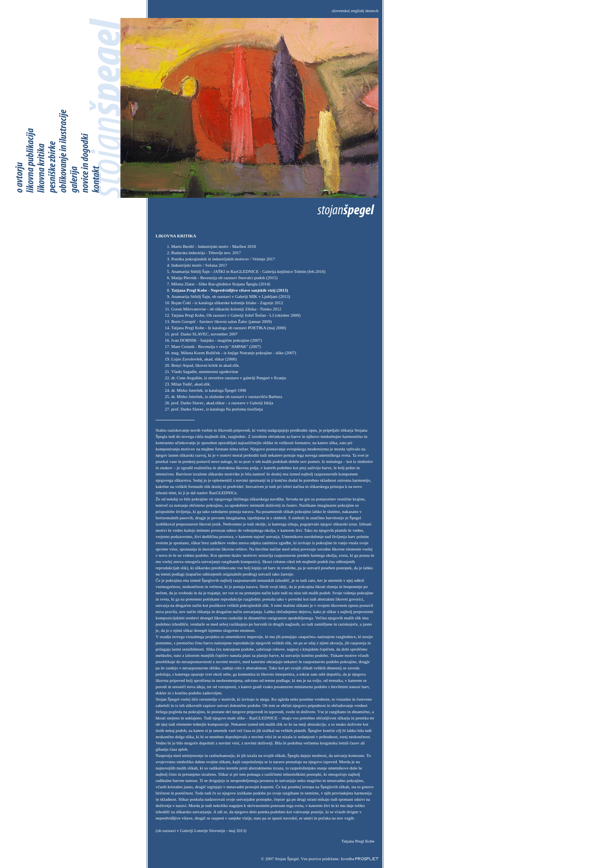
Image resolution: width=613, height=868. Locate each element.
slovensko (341, 11)
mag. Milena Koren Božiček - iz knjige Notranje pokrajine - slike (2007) (234, 353)
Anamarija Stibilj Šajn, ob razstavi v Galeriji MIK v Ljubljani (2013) (231, 296)
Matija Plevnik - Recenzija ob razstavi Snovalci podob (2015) (224, 278)
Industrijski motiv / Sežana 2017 (199, 265)
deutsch (372, 11)
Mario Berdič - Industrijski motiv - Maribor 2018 (214, 246)
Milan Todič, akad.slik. (191, 384)
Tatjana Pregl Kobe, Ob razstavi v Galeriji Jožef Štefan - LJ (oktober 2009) (236, 315)
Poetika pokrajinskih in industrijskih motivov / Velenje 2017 (223, 259)
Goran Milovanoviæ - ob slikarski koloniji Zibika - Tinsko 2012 (226, 309)
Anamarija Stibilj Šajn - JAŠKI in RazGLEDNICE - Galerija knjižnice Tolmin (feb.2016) (248, 271)
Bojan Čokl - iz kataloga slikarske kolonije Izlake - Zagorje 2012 (227, 303)
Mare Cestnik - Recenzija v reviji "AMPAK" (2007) (216, 346)
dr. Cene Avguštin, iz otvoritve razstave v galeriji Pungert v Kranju (229, 378)
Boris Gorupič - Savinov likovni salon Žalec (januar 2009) (221, 321)
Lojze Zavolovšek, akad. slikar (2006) (204, 359)
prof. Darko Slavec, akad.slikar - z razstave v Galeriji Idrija (222, 403)
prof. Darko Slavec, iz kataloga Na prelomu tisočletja (217, 409)
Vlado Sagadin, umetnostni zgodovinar (205, 371)
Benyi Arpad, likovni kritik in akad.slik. (205, 365)
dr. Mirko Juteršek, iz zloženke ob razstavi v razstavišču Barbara (227, 396)
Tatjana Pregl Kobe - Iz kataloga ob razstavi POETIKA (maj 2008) (229, 328)
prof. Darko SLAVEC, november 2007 (204, 334)
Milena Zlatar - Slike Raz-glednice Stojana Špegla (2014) (221, 284)
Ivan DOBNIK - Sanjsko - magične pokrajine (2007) (217, 340)
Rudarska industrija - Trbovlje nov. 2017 (206, 253)
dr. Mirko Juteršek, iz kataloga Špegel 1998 (209, 390)
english (357, 11)
